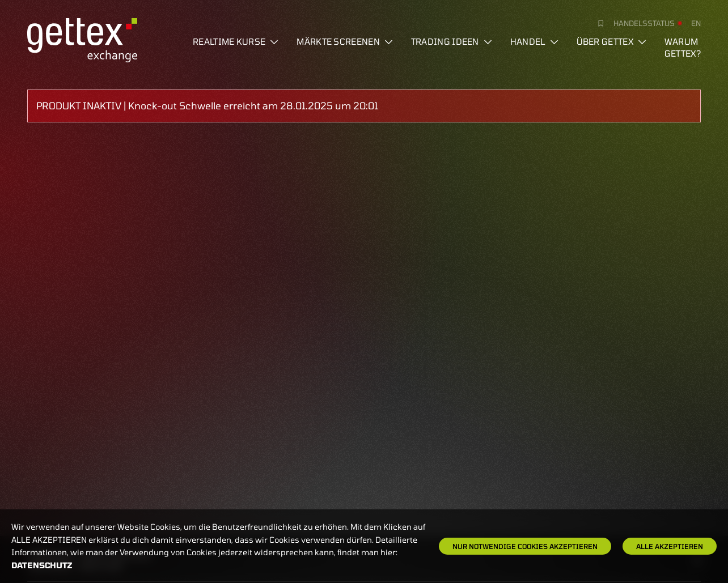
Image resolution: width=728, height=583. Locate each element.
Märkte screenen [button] (345, 41)
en (696, 23)
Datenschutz (42, 565)
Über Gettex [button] (611, 41)
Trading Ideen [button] (452, 41)
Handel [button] (534, 41)
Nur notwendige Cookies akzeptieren (525, 546)
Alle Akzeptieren (670, 546)
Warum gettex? (683, 47)
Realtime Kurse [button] (236, 41)
